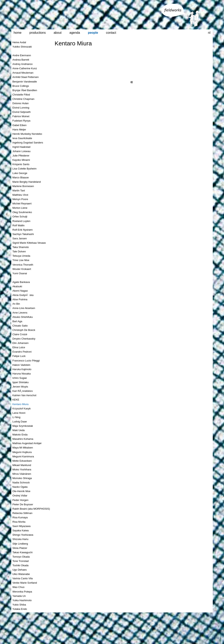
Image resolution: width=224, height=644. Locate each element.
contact (111, 33)
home (18, 33)
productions (38, 33)
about (57, 33)
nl (209, 33)
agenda (75, 33)
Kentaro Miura (73, 43)
